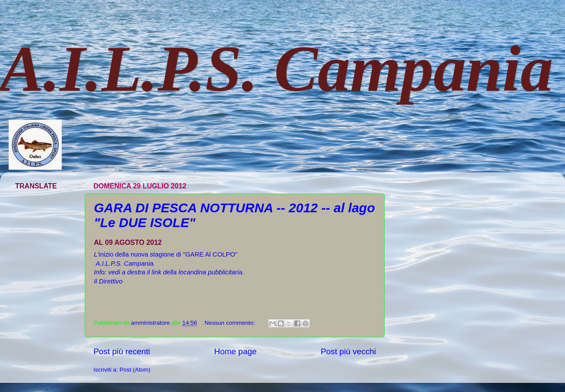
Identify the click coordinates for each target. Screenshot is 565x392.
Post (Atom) (135, 370)
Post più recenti (122, 351)
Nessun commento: (230, 323)
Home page (236, 351)
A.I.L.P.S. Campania (277, 69)
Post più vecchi (348, 351)
